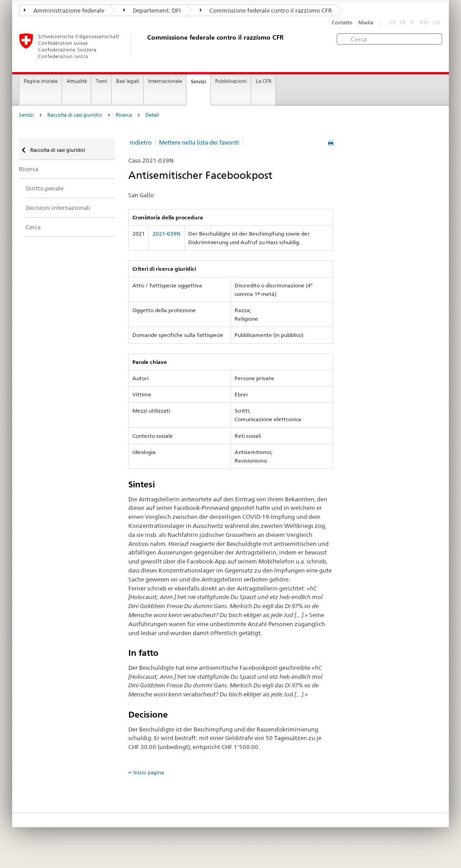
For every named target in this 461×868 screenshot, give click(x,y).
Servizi (199, 82)
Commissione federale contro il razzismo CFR (266, 10)
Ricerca (124, 115)
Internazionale (165, 81)
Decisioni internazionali (58, 208)
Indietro (141, 142)
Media (366, 23)
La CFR (264, 81)
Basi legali (128, 81)
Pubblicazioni (231, 81)
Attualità (77, 81)
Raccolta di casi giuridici (75, 115)
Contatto (342, 23)
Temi (102, 81)
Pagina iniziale (41, 81)
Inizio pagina (149, 773)
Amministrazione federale (64, 10)
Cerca (33, 227)
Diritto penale (45, 188)
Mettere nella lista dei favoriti (199, 142)
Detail (152, 115)
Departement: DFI (152, 10)
